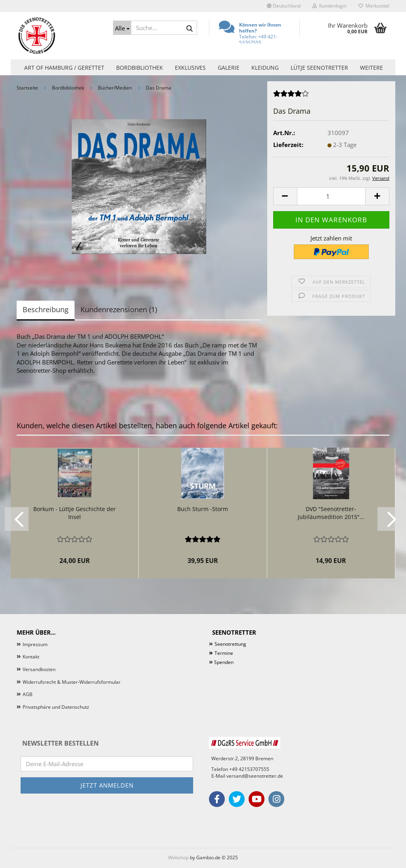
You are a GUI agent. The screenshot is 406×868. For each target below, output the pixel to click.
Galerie (229, 68)
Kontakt (31, 657)
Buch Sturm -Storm (203, 509)
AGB (28, 694)
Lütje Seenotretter (319, 68)
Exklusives (190, 68)
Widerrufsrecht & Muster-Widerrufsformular (72, 682)
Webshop (178, 858)
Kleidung (265, 68)
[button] (284, 6)
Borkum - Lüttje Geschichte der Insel (75, 513)
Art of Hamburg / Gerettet (64, 68)
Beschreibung (46, 309)
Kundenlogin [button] (329, 6)
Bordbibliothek (140, 68)
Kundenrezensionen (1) (119, 309)
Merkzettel (374, 6)
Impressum (35, 644)
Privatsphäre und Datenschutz (56, 707)
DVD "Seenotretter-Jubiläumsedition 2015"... (331, 513)
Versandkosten (39, 669)
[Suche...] (122, 28)
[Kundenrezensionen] (291, 96)
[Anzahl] (331, 196)
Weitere (372, 68)
